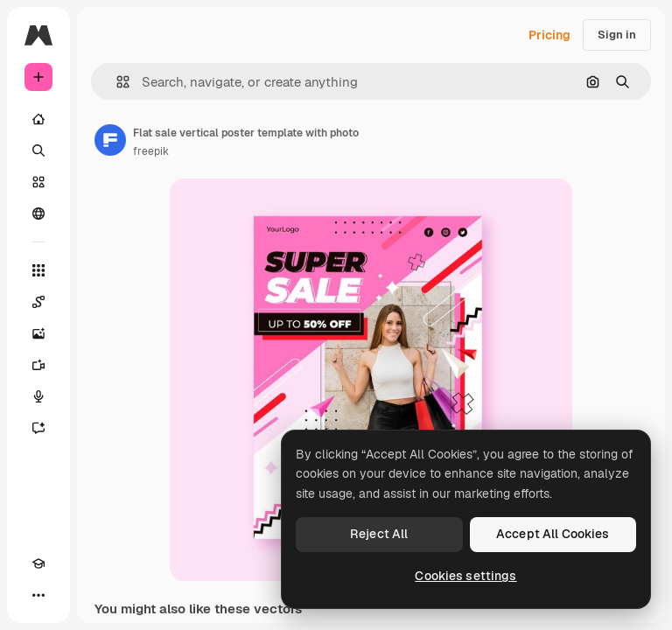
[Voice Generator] (38, 396)
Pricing (549, 35)
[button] (116, 82)
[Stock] (38, 182)
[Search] (38, 150)
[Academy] (38, 563)
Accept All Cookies (553, 534)
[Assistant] (38, 428)
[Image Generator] (38, 333)
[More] (38, 595)
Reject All (379, 534)
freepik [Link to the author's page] (151, 151)
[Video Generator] (38, 365)
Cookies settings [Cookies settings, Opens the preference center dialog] (465, 576)
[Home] (38, 119)
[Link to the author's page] (110, 140)
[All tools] (38, 270)
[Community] (38, 213)
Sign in (617, 35)
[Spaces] (38, 302)
